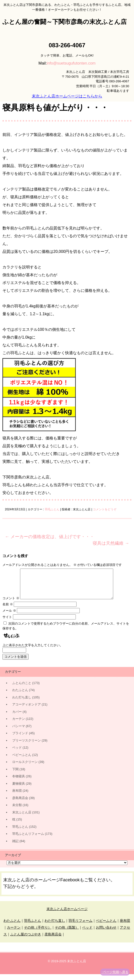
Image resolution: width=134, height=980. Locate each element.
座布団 (17, 796)
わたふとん (20, 696)
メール (9, 616)
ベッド (17, 753)
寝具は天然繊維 (111, 543)
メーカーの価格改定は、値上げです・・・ (50, 537)
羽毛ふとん (52, 509)
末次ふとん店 (22, 818)
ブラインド (20, 739)
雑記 (15, 847)
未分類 (17, 811)
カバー (17, 718)
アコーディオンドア (27, 710)
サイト (7, 623)
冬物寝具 (19, 782)
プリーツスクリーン (27, 746)
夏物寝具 (19, 789)
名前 (8, 610)
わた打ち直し (22, 703)
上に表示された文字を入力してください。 (33, 651)
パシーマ (19, 732)
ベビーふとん (22, 761)
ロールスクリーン (25, 768)
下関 (15, 775)
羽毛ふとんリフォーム (28, 840)
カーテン (19, 725)
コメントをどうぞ (105, 509)
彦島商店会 (20, 804)
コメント (11, 604)
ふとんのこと (22, 689)
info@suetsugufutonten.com (71, 63)
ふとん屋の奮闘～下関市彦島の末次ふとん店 (65, 22)
